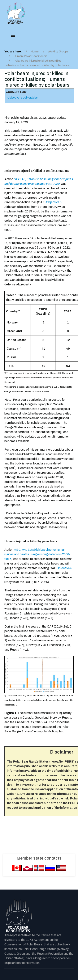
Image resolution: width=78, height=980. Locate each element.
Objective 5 (54, 202)
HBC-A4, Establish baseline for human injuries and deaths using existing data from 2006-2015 (37, 554)
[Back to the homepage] (19, 916)
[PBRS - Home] (16, 13)
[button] (13, 35)
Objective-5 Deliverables (23, 98)
